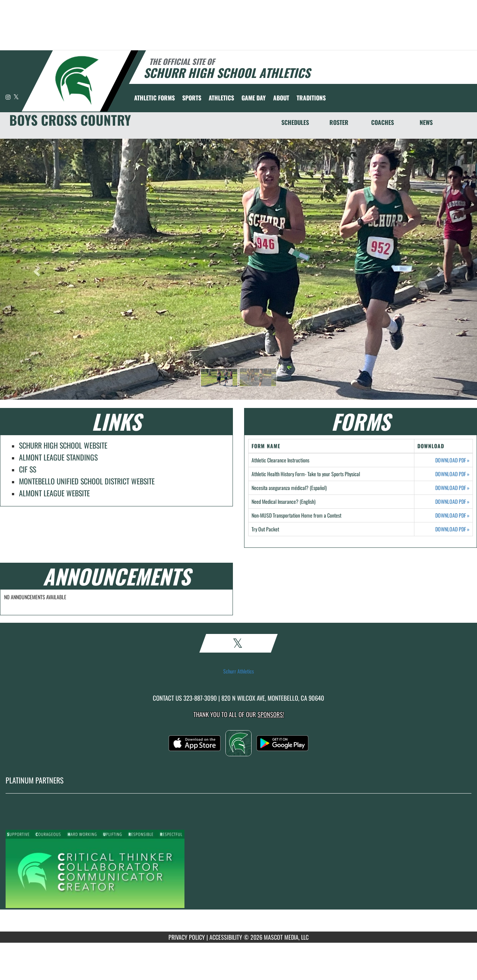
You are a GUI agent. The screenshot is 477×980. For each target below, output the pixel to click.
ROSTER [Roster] (339, 122)
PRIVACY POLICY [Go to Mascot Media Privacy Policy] (187, 937)
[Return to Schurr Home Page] (77, 80)
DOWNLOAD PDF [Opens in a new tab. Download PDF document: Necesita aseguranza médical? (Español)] (452, 488)
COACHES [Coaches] (383, 122)
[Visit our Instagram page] (9, 97)
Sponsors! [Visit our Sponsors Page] (271, 714)
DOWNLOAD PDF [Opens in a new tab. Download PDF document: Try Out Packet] (452, 529)
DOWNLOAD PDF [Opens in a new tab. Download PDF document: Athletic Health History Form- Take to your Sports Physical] (452, 474)
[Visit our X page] (16, 97)
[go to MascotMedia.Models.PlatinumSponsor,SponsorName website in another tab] (238, 868)
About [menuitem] (281, 98)
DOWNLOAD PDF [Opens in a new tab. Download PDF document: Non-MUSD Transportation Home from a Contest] (452, 515)
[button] (219, 378)
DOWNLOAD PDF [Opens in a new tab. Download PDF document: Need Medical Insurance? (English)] (452, 502)
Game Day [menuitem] (254, 98)
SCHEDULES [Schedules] (295, 122)
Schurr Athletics (238, 671)
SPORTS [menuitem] (192, 98)
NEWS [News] (426, 122)
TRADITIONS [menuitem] (311, 98)
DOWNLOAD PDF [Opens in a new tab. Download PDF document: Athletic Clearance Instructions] (452, 460)
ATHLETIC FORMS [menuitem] (154, 98)
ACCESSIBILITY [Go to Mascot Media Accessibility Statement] (226, 937)
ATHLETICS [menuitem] (221, 98)
